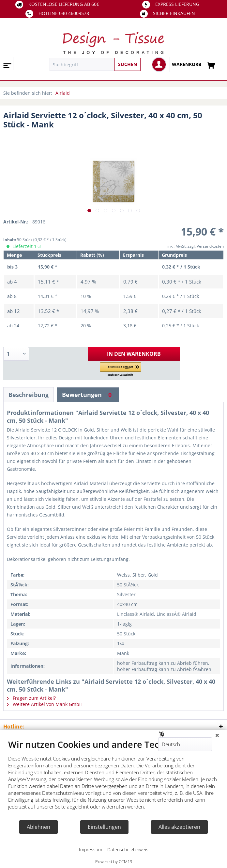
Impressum (91, 850)
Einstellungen (104, 827)
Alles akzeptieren (179, 827)
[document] (113, 779)
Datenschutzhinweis (128, 850)
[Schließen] (217, 735)
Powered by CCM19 (114, 861)
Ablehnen (38, 827)
